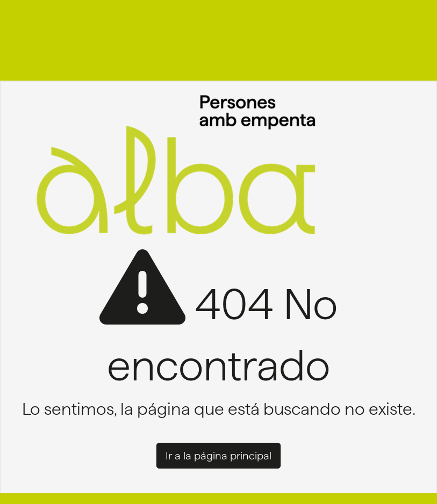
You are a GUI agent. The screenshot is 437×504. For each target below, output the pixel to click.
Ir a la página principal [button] (219, 456)
